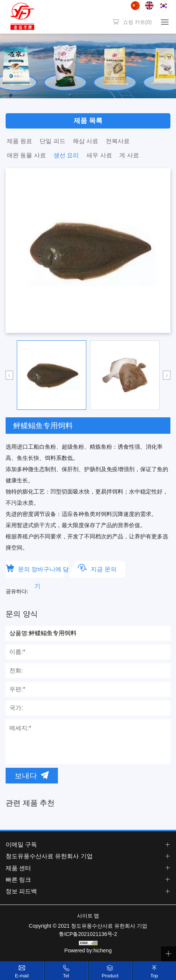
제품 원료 (19, 141)
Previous (9, 375)
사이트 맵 (88, 916)
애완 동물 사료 (26, 155)
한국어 (164, 6)
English (149, 5)
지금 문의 (104, 569)
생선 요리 (66, 155)
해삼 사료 (86, 141)
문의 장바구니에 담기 (44, 572)
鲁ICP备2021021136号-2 (88, 934)
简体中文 (135, 6)
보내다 (26, 776)
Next (167, 375)
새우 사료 (99, 155)
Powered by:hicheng (88, 950)
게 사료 (129, 155)
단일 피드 (52, 141)
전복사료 (118, 141)
